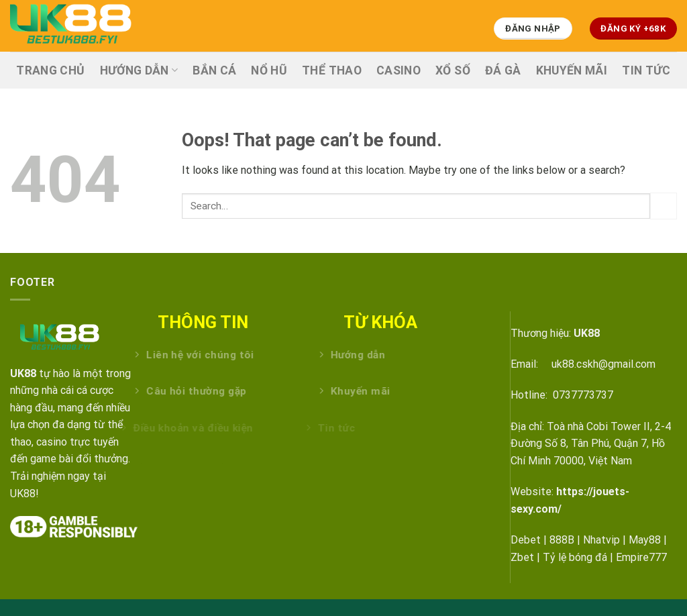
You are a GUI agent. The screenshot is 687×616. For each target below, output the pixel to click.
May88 (645, 540)
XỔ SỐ (453, 70)
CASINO (399, 70)
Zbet (522, 557)
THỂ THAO (332, 70)
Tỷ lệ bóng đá (575, 557)
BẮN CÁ (214, 70)
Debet (526, 540)
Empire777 (641, 557)
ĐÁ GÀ (503, 70)
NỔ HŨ (269, 70)
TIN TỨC (646, 70)
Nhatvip (601, 540)
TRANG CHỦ (50, 70)
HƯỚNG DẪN (139, 70)
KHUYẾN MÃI (572, 70)
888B (562, 540)
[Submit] (664, 206)
